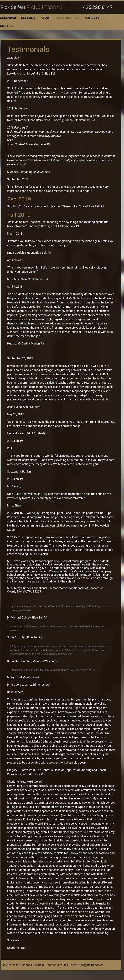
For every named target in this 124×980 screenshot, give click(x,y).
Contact (7, 26)
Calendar (8, 18)
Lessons (28, 18)
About (46, 18)
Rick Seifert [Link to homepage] (31, 7)
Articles (92, 18)
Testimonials (68, 18)
